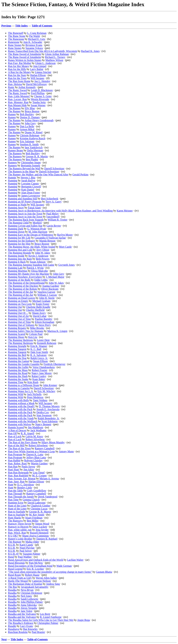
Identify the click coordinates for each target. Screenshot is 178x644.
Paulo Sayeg (28, 466)
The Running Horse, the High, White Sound (31, 247)
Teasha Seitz (39, 102)
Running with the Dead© (21, 406)
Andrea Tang (53, 584)
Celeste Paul (36, 334)
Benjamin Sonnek (30, 165)
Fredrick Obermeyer (54, 364)
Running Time (16, 382)
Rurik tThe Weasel (18, 581)
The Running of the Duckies (23, 286)
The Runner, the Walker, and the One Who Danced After (38, 175)
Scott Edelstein (50, 421)
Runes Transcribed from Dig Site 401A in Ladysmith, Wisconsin (43, 51)
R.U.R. (12, 545)
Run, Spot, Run (16, 482)
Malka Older (32, 542)
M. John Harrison (38, 232)
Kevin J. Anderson (38, 256)
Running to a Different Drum (24, 385)
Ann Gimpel (40, 66)
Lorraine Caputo (30, 184)
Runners (12, 162)
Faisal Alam (34, 208)
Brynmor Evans (34, 45)
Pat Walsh (35, 36)
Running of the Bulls (19, 280)
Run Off (12, 433)
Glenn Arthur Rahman (57, 54)
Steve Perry (45, 325)
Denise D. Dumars (30, 117)
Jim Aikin (29, 469)
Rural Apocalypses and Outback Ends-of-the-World (36, 560)
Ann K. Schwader (33, 42)
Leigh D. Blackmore (42, 90)
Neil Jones (26, 596)
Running (13, 181)
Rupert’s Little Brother (20, 539)
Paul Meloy (53, 214)
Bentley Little (25, 488)
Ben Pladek (32, 159)
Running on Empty (18, 301)
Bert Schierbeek (50, 199)
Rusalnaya (14, 629)
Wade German (64, 566)
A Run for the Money (19, 72)
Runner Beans (16, 150)
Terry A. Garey (54, 202)
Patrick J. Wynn (35, 268)
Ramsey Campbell (45, 448)
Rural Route (15, 575)
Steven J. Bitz (28, 178)
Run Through (15, 494)
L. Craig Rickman (37, 33)
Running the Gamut (19, 361)
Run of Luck (15, 436)
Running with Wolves (20, 424)
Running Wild (16, 394)
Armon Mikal (27, 129)
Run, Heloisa (15, 84)
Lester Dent (43, 340)
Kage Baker (39, 379)
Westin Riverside (40, 99)
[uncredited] (53, 217)
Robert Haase (32, 575)
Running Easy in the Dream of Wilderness (31, 235)
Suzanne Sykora (34, 48)
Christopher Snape (31, 162)
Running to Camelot (19, 388)
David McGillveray (36, 84)
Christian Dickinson (31, 593)
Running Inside (16, 256)
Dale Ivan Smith (39, 352)
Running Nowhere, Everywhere (25, 277)
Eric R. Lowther (35, 569)
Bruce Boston (32, 111)
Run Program (15, 454)
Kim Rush (33, 382)
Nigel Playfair (27, 548)
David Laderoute (37, 503)
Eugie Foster (42, 304)
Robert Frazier (39, 370)
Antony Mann (66, 451)
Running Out (15, 307)
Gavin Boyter (54, 226)
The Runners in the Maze (22, 171)
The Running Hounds (20, 253)
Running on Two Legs (20, 304)
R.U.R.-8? (13, 554)
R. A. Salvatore (38, 355)
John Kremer (50, 385)
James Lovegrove (31, 196)
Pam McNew (36, 563)
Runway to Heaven (18, 527)
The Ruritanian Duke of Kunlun (25, 584)
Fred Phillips (38, 93)
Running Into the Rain (20, 259)
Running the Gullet (18, 367)
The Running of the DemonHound (26, 283)
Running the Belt (17, 355)
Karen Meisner (125, 211)
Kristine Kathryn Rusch (33, 138)
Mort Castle (65, 247)
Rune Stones (15, 45)
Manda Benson (47, 241)
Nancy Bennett (43, 424)
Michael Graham (41, 301)
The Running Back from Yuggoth (26, 220)
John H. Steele (47, 298)
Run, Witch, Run (17, 533)
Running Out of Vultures (21, 325)
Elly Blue (30, 108)
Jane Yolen (26, 611)
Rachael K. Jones (90, 51)
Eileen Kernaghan (44, 322)
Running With (16, 397)
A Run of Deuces (17, 430)
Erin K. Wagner (39, 346)
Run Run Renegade (18, 473)
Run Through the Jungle (21, 497)
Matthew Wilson (54, 60)
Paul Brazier (38, 632)
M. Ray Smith (37, 515)
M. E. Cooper (39, 476)
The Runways (15, 521)
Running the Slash (18, 376)
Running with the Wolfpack (23, 421)
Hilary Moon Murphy (53, 442)
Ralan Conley (39, 376)
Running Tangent (17, 349)
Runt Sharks (15, 518)
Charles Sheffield (35, 310)
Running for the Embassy (22, 241)
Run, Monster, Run (18, 102)
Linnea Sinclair (43, 72)
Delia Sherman (35, 150)
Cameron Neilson (41, 581)
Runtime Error (16, 503)
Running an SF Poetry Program (25, 202)
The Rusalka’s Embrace (21, 623)
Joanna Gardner (51, 286)
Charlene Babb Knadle (38, 307)
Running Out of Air (18, 316)
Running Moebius (18, 271)
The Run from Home (19, 81)
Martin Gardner (39, 463)
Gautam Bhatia (104, 572)
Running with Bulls (18, 400)
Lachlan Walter (75, 560)
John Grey (30, 123)
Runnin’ (12, 178)
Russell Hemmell (39, 533)
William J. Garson (47, 295)
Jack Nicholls (34, 394)
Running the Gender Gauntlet (24, 364)
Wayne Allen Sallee (46, 578)
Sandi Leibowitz (29, 599)
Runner (12, 114)
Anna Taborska (29, 605)
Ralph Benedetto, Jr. (49, 418)
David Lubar (40, 316)
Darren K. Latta (35, 454)
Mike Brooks (37, 328)
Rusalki (12, 626)
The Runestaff (16, 33)
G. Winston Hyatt (37, 229)
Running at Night (17, 205)
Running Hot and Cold (20, 250)
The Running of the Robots (23, 289)
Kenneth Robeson (47, 343)
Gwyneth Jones (66, 265)
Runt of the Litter (17, 506)
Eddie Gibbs (41, 280)
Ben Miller (33, 521)
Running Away (16, 208)
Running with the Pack (20, 409)
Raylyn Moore (65, 235)
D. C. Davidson (26, 485)
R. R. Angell (28, 433)
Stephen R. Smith (29, 144)
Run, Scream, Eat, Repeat (22, 479)
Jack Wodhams (38, 430)
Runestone (14, 42)
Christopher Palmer (48, 623)
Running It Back (17, 262)
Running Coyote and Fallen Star (25, 226)
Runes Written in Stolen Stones (25, 60)
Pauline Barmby (44, 319)
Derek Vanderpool (48, 497)
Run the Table (15, 491)
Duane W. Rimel (34, 132)
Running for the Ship (19, 244)
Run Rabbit (14, 460)
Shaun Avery (39, 313)
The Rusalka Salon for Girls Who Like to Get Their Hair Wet (41, 620)
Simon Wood (42, 524)
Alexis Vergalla (29, 608)
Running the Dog (17, 358)
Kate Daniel (28, 190)
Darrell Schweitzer (54, 168)
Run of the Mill (16, 445)
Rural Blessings (16, 563)
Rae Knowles (30, 629)
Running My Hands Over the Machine (29, 274)
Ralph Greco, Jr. (39, 358)
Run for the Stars (17, 75)
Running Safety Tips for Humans (26, 331)
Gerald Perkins (80, 175)
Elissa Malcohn (39, 271)
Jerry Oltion (43, 250)
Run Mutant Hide (17, 105)
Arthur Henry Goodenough (39, 120)
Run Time (13, 500)
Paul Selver (26, 551)
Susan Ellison (40, 361)
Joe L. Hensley (42, 81)
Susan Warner (38, 105)
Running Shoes (16, 337)
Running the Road (18, 373)
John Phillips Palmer (32, 602)
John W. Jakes (43, 253)
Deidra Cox (43, 412)
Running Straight (17, 346)
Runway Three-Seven (20, 524)
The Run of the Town (19, 448)
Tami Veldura (40, 400)
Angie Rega (83, 620)
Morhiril (37, 223)
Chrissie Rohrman (30, 135)
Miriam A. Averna (49, 479)
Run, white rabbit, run (20, 530)
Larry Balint (37, 69)
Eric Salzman (27, 141)
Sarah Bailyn (28, 181)
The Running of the (21, 292)
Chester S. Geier (43, 96)
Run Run (13, 466)
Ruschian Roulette (18, 632)
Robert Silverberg (35, 439)
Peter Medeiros (35, 397)
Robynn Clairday (33, 460)
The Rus (13, 587)
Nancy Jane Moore (41, 373)
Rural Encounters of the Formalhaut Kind (30, 566)
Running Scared (17, 334)
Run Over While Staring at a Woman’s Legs (31, 451)
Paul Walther (25, 557)
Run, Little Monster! (19, 96)
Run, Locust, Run (17, 99)
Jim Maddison (35, 427)
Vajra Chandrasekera (43, 367)
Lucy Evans (27, 626)
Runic (11, 87)
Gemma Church (31, 500)
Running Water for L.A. (21, 391)
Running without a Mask (21, 403)
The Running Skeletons (21, 340)
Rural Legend (15, 569)
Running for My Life (19, 238)
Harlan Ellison (38, 75)
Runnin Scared (16, 427)
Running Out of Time (19, 319)
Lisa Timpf (39, 473)
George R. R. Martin (37, 156)
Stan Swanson (44, 415)
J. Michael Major (55, 277)
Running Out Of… (18, 313)
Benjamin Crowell (31, 187)
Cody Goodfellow (36, 491)
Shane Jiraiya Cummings (35, 536)
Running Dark (16, 229)
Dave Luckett (40, 527)
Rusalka (12, 590)
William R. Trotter (57, 220)
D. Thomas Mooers (49, 406)
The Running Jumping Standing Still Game (31, 265)
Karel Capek (26, 545)
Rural (11, 557)
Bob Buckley (27, 114)
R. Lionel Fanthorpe (51, 617)
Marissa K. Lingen (57, 331)
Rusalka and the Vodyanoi (22, 614)
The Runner (14, 108)
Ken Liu (33, 337)
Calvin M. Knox (34, 436)
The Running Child (18, 223)
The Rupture (15, 542)
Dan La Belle (27, 126)
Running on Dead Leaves (22, 298)
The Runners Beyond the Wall (24, 168)
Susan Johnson (38, 262)
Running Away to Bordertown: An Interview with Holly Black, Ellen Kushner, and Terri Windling (60, 211)
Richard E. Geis (37, 39)
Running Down (16, 232)
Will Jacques (37, 78)
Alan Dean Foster (30, 193)
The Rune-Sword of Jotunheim (25, 54)
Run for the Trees (17, 78)
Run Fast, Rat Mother (20, 63)
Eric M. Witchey (46, 391)
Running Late (15, 268)
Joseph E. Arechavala (48, 409)
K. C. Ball (36, 349)
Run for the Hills (17, 69)
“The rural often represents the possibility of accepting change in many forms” (50, 572)
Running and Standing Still (23, 199)
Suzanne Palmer (32, 554)
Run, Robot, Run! (18, 463)
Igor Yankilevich (34, 147)
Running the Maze (18, 370)
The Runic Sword (17, 90)
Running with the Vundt (21, 418)
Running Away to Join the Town (25, 214)
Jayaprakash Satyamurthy (35, 587)
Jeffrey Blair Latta (36, 457)
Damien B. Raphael (47, 539)
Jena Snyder (42, 530)
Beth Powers (43, 259)
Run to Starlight (17, 512)
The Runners (15, 153)
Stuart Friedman (34, 518)
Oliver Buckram (50, 289)
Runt (11, 485)
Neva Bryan (27, 590)
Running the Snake (18, 379)
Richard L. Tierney (55, 57)
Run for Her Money (19, 66)
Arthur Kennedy (27, 87)
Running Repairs (17, 328)
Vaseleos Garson (46, 292)
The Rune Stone (17, 36)
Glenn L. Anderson (45, 63)
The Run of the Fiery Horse (23, 442)
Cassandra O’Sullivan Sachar (50, 238)
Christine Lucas (39, 509)
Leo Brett (45, 614)
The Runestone (16, 39)
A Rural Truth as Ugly (20, 578)
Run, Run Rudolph (18, 476)
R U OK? (13, 536)
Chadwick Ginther (41, 506)
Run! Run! (14, 469)
